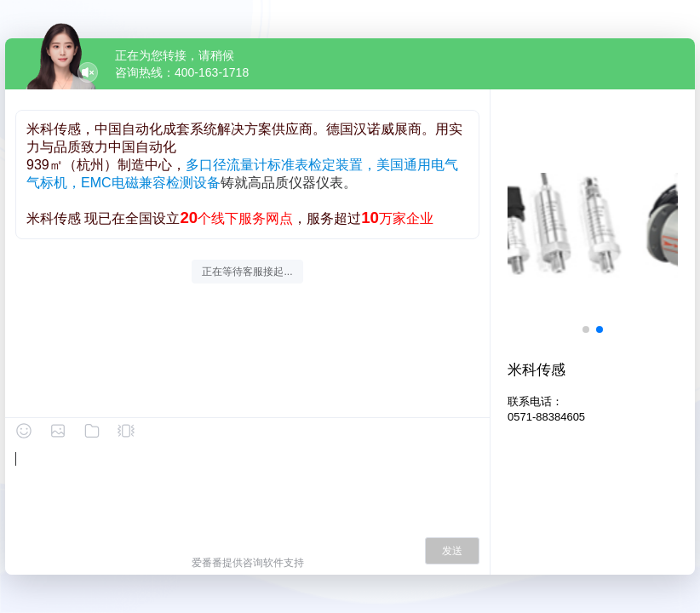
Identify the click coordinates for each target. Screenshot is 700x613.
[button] (586, 329)
